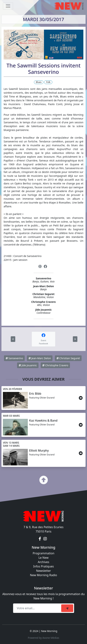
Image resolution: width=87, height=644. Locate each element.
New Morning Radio (43, 575)
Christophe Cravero (55, 365)
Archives (43, 562)
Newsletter (43, 571)
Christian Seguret (68, 358)
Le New (43, 558)
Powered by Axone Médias (43, 638)
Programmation (43, 553)
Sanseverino (14, 358)
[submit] (67, 608)
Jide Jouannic (28, 365)
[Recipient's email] (38, 608)
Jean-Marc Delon (40, 358)
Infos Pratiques (44, 566)
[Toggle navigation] (8, 6)
